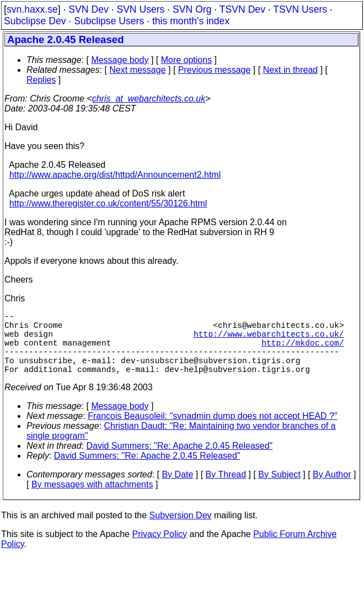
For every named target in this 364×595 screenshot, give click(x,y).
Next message (137, 70)
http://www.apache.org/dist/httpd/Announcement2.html (115, 175)
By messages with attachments (92, 500)
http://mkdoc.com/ (303, 351)
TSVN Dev (242, 9)
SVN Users (140, 9)
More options (187, 60)
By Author (332, 490)
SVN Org (192, 9)
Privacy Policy (159, 549)
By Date (177, 490)
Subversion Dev (181, 531)
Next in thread (291, 70)
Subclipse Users (109, 21)
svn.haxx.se (32, 9)
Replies (41, 80)
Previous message (215, 70)
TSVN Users (300, 9)
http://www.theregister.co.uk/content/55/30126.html (108, 203)
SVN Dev (88, 9)
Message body (120, 60)
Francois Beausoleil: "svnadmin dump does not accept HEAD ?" (212, 431)
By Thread (226, 490)
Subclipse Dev (35, 21)
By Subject (279, 490)
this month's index (191, 21)
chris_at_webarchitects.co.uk (149, 99)
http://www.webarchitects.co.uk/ (269, 340)
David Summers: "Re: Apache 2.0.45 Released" (180, 461)
